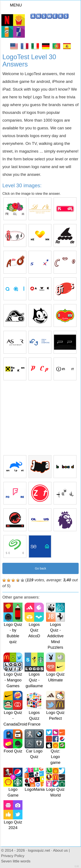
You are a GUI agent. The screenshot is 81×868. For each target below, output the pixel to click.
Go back (40, 568)
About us (60, 850)
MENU (13, 5)
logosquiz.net (39, 850)
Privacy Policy (13, 856)
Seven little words (16, 861)
